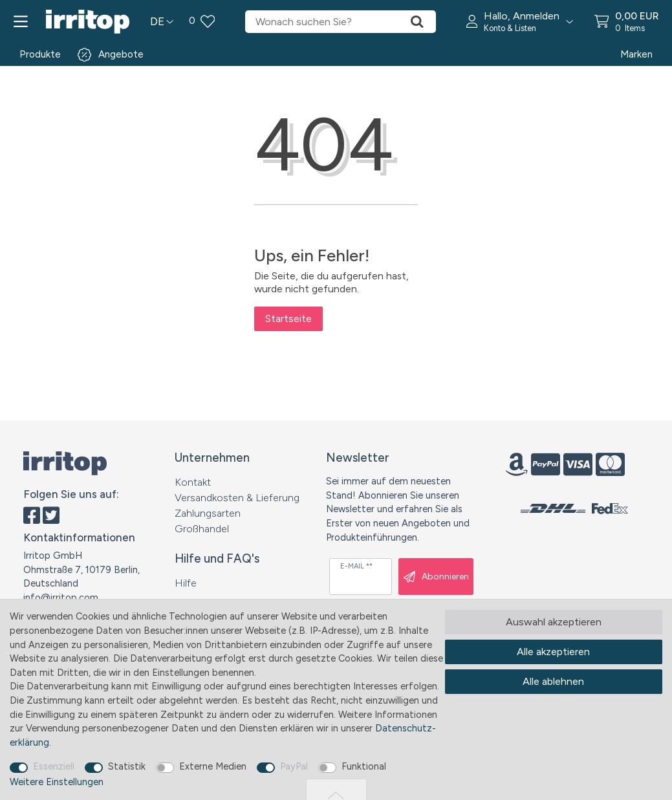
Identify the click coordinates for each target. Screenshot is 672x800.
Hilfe (186, 583)
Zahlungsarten (208, 513)
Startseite (288, 319)
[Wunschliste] (202, 22)
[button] (520, 22)
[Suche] (417, 22)
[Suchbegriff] (321, 22)
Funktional (364, 766)
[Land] (162, 22)
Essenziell (54, 766)
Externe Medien (213, 766)
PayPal (294, 766)
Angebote (121, 54)
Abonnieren (436, 577)
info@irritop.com (61, 598)
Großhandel (202, 529)
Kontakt (193, 482)
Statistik (127, 766)
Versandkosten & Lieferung (237, 498)
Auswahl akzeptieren (554, 622)
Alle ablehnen (553, 681)
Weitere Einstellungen (57, 782)
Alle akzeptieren (553, 652)
